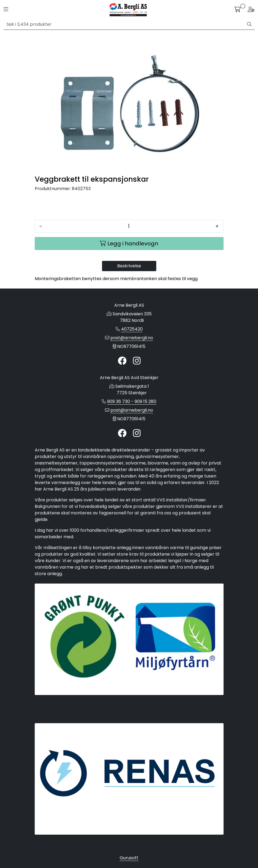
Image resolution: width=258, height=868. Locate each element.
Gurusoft (129, 858)
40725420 (132, 329)
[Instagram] (137, 361)
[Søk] (124, 24)
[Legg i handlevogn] (129, 244)
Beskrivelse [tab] (129, 266)
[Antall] (129, 226)
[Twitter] (122, 361)
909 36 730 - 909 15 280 (132, 401)
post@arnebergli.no (132, 338)
